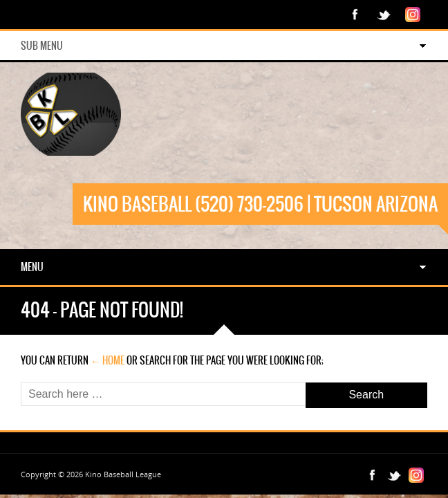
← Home (108, 360)
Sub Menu (42, 46)
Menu (32, 267)
